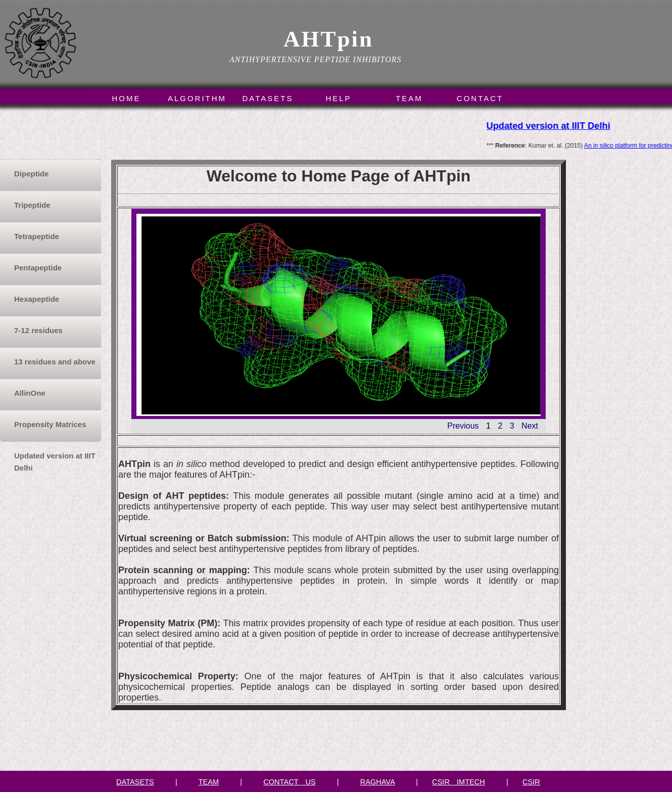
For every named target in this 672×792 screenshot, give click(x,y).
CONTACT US (289, 782)
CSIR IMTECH (459, 782)
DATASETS (135, 782)
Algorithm (197, 98)
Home (127, 98)
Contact (480, 98)
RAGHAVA (377, 782)
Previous (463, 426)
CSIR (531, 782)
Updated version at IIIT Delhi (549, 126)
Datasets (268, 98)
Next (530, 426)
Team (409, 98)
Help (338, 98)
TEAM (209, 782)
